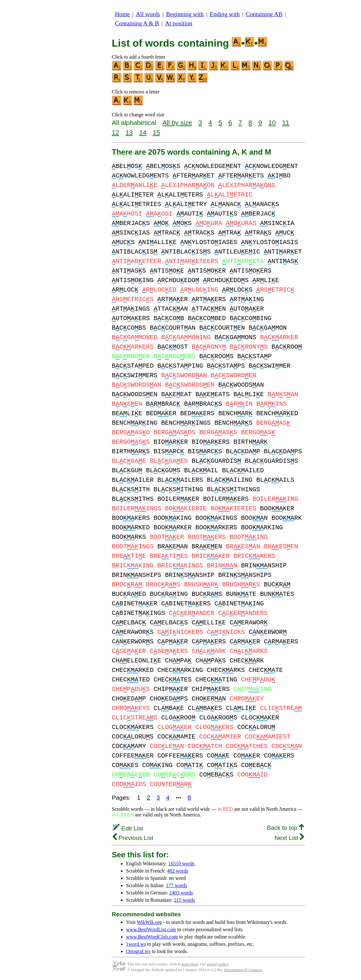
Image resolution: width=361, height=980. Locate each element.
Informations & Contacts (243, 970)
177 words (177, 885)
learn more (190, 964)
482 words (177, 871)
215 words (184, 900)
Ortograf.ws (138, 951)
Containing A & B (137, 23)
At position (179, 23)
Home (122, 14)
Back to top (285, 828)
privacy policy (218, 964)
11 (286, 122)
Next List (289, 838)
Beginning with (185, 14)
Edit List (128, 828)
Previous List (133, 838)
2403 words (181, 893)
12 (115, 132)
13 (129, 132)
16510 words (181, 864)
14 (143, 132)
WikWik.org (149, 922)
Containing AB (264, 14)
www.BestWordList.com (151, 929)
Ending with (225, 14)
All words (148, 14)
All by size (177, 122)
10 (272, 122)
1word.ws (136, 944)
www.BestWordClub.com (152, 937)
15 (156, 132)
